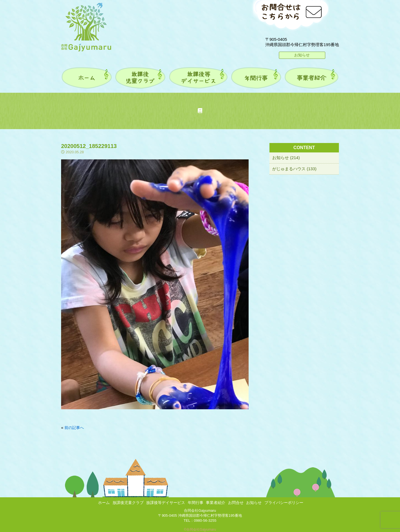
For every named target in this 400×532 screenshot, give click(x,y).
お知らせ (302, 55)
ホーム (104, 503)
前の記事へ (74, 428)
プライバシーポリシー (284, 503)
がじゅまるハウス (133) (294, 169)
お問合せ (236, 503)
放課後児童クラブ (128, 503)
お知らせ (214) (286, 158)
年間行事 (196, 503)
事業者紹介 (216, 503)
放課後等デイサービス (166, 503)
